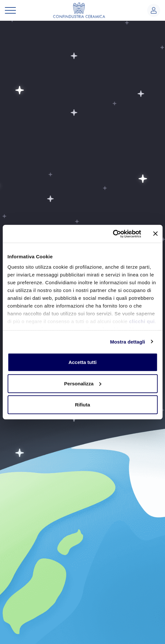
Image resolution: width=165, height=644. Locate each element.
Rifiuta (82, 405)
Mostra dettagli (127, 341)
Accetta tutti (82, 362)
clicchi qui (142, 321)
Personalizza (83, 383)
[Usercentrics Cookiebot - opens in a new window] (113, 234)
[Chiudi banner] (155, 234)
